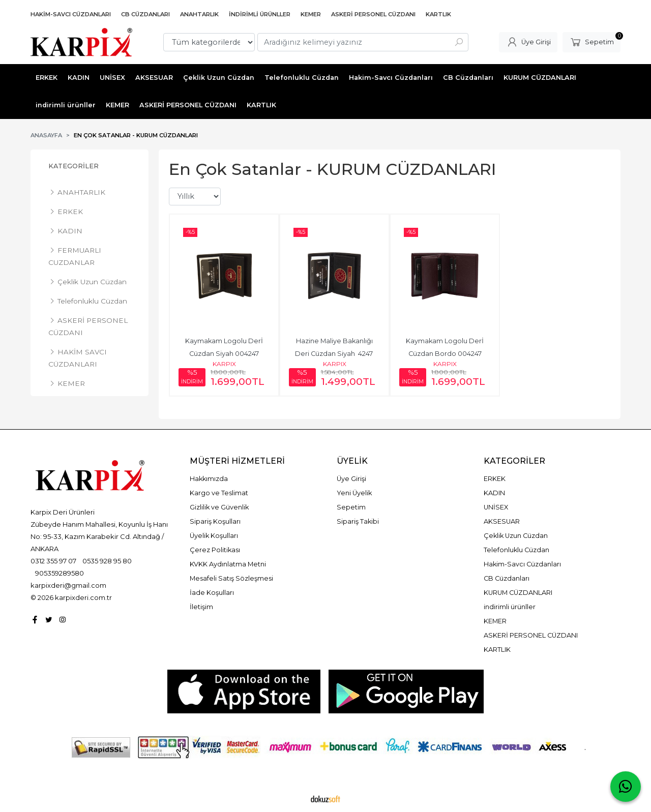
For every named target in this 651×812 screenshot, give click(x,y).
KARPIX (224, 364)
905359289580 (60, 573)
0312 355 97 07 (53, 561)
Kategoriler (73, 166)
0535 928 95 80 (107, 561)
